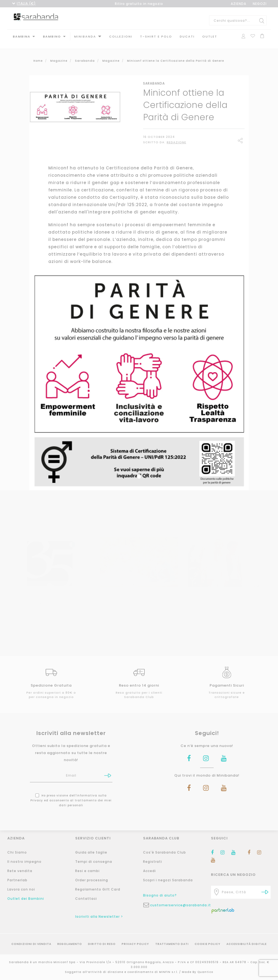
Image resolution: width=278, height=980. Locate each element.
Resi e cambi (87, 871)
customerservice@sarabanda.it (176, 905)
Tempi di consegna (94, 862)
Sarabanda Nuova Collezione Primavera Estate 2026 (227, 604)
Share (241, 136)
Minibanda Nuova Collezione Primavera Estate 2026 (139, 604)
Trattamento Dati (172, 944)
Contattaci (86, 899)
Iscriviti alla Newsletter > (99, 917)
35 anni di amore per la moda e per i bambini (51, 611)
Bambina (22, 36)
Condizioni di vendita (31, 944)
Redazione (176, 137)
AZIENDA (238, 4)
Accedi (149, 871)
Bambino (52, 36)
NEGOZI (260, 4)
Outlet (210, 36)
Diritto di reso (102, 944)
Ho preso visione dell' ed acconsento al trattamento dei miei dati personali (71, 795)
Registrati (153, 862)
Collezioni (121, 36)
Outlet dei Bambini (26, 899)
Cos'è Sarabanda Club (165, 852)
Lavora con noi (21, 889)
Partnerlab (17, 880)
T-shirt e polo (156, 36)
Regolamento (70, 944)
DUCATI (187, 36)
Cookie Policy (208, 944)
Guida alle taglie (91, 852)
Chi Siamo (17, 852)
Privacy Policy (135, 944)
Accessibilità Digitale (247, 944)
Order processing (92, 880)
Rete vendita (20, 871)
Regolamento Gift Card (98, 889)
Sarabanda (154, 78)
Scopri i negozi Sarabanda (168, 880)
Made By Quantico (198, 972)
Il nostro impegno (24, 862)
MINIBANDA (85, 36)
